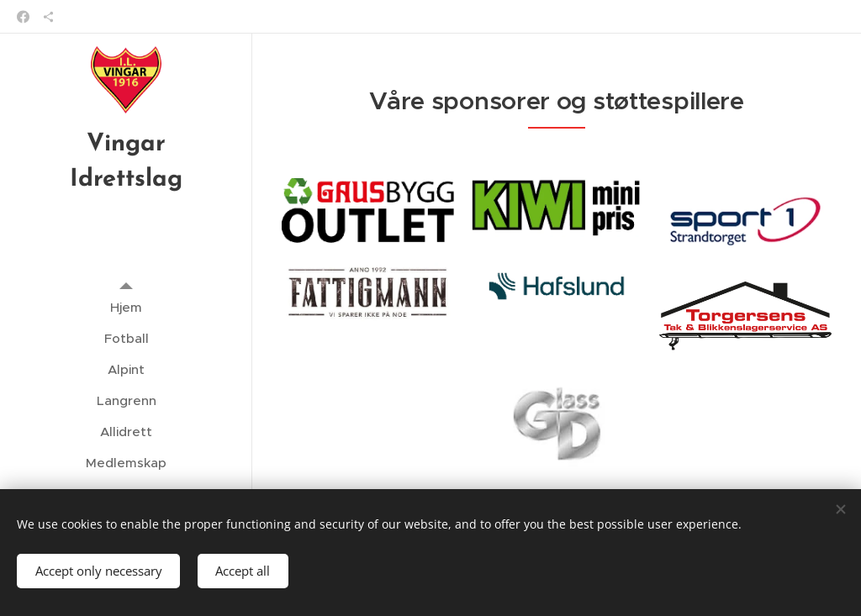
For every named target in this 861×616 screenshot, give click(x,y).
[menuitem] (126, 307)
